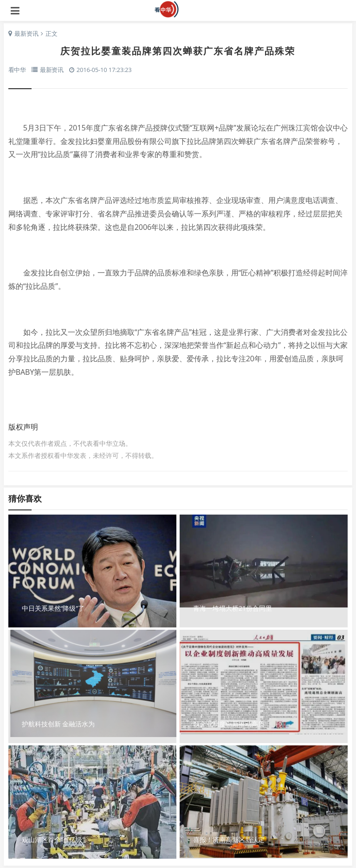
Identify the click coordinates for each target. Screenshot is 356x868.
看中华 (178, 9)
